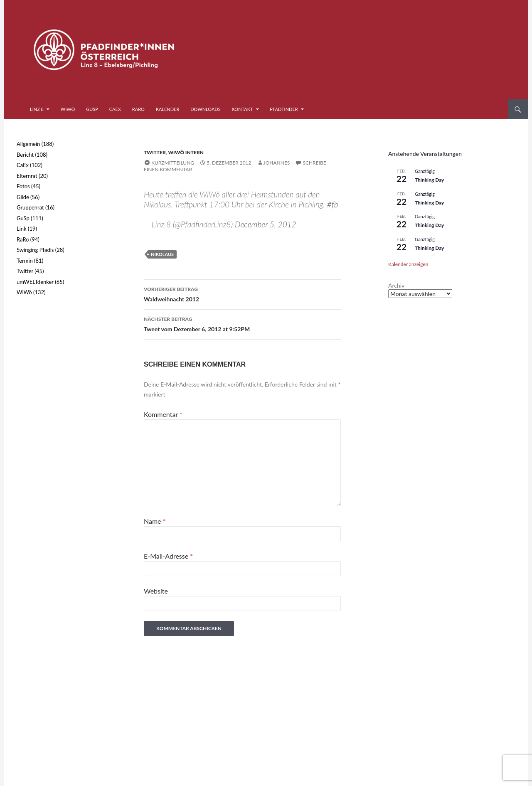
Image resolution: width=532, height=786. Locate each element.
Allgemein (28, 144)
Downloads (206, 109)
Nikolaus (162, 254)
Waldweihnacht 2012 (242, 293)
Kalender (168, 109)
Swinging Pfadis (35, 250)
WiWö (68, 109)
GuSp (92, 109)
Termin (25, 261)
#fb (333, 204)
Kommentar (163, 414)
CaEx (115, 109)
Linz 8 (37, 109)
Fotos (23, 186)
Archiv (396, 285)
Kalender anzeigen (408, 264)
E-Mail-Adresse (168, 556)
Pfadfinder (284, 109)
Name (155, 521)
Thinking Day (429, 180)
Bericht (25, 155)
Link (22, 229)
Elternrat (27, 176)
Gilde (23, 197)
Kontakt (243, 109)
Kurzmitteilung (173, 163)
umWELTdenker (35, 282)
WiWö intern (186, 152)
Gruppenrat (30, 207)
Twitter (155, 152)
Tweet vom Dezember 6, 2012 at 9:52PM (242, 323)
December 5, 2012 (266, 224)
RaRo (138, 109)
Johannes (277, 163)
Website (156, 591)
